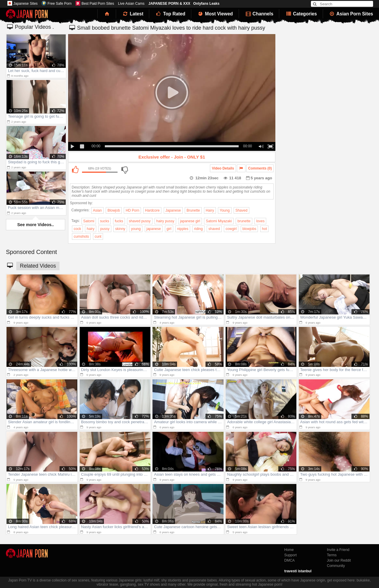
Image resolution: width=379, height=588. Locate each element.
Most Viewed (215, 14)
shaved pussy (140, 221)
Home (289, 550)
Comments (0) (260, 168)
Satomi (89, 221)
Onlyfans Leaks (206, 4)
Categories (301, 14)
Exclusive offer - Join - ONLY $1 (172, 157)
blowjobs (249, 229)
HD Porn (132, 210)
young (136, 229)
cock (77, 229)
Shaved (241, 210)
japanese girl (190, 221)
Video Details (223, 168)
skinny (120, 229)
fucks (119, 221)
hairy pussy (165, 221)
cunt (98, 237)
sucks (105, 221)
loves (260, 221)
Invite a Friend (338, 550)
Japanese (173, 210)
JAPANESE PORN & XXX (169, 4)
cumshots (81, 237)
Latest (133, 14)
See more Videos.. (36, 225)
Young (225, 210)
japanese (154, 229)
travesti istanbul (298, 571)
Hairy (210, 210)
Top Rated (170, 14)
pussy (105, 229)
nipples (183, 229)
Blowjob (114, 210)
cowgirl (231, 229)
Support (290, 555)
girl (169, 229)
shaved (214, 229)
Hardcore (152, 210)
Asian (97, 210)
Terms (332, 555)
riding (198, 229)
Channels (259, 14)
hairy (91, 229)
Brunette (193, 210)
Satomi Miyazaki (219, 221)
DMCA (289, 560)
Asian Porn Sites (351, 14)
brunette (244, 221)
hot (265, 229)
